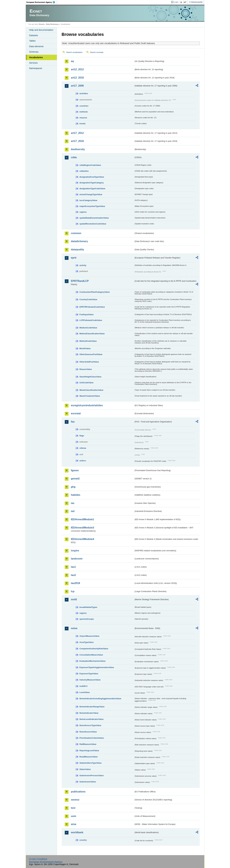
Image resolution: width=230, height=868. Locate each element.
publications (78, 792)
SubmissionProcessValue (92, 775)
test (73, 808)
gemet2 (75, 479)
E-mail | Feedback (38, 859)
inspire (75, 551)
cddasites (84, 171)
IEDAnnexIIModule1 (83, 519)
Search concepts (97, 52)
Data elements (36, 46)
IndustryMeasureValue (90, 680)
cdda (74, 157)
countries (84, 106)
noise (74, 628)
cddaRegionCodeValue (90, 165)
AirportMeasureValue (89, 636)
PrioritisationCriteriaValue (92, 738)
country (83, 840)
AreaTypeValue (87, 642)
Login (176, 2)
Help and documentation (41, 30)
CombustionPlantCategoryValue (95, 292)
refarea (83, 448)
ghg (73, 487)
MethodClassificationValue (92, 334)
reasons (83, 118)
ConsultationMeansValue (91, 655)
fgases (75, 470)
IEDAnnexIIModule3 (83, 528)
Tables (32, 41)
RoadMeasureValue (89, 757)
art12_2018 (77, 78)
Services (33, 63)
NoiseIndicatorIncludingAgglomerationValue (100, 699)
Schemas (34, 52)
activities (84, 93)
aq (72, 61)
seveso (75, 800)
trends (83, 124)
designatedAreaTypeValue (92, 177)
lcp (73, 591)
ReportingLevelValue (89, 751)
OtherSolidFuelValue (89, 362)
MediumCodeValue (88, 328)
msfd (74, 599)
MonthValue (85, 348)
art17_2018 (77, 141)
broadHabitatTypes (88, 607)
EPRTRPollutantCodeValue (92, 307)
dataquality (77, 249)
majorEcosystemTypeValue (92, 206)
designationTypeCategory (92, 183)
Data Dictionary (52, 24)
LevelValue (85, 692)
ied (73, 511)
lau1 (73, 567)
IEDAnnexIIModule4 (83, 539)
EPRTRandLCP (80, 281)
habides (76, 495)
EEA (42, 2)
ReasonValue (86, 369)
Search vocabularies (74, 52)
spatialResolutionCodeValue (93, 224)
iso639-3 (83, 686)
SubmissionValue (88, 782)
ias (73, 503)
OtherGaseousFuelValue (91, 354)
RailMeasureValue (88, 744)
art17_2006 (77, 86)
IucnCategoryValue (88, 200)
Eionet (41, 24)
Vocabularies (36, 57)
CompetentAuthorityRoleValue (94, 649)
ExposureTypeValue (89, 674)
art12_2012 (77, 69)
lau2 (73, 575)
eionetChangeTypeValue (91, 194)
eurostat (76, 413)
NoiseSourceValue (88, 732)
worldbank (77, 832)
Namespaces (36, 68)
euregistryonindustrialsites (87, 405)
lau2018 (76, 583)
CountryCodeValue (88, 299)
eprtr (74, 258)
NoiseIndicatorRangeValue (92, 707)
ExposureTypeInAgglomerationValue (97, 667)
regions (83, 212)
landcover (77, 559)
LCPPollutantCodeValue (91, 320)
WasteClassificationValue (91, 390)
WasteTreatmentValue (90, 396)
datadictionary (79, 241)
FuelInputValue (87, 314)
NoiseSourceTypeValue (90, 725)
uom (74, 816)
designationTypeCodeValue (92, 189)
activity (83, 265)
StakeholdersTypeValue (91, 763)
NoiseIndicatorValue (89, 713)
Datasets (34, 35)
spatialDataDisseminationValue (94, 218)
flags (82, 436)
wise (74, 824)
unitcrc (83, 461)
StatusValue (85, 769)
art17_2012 (77, 133)
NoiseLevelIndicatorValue (92, 719)
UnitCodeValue (87, 383)
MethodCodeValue (88, 341)
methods (84, 112)
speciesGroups (87, 619)
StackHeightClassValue (91, 377)
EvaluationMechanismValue (93, 661)
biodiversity (78, 149)
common (76, 233)
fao (73, 422)
